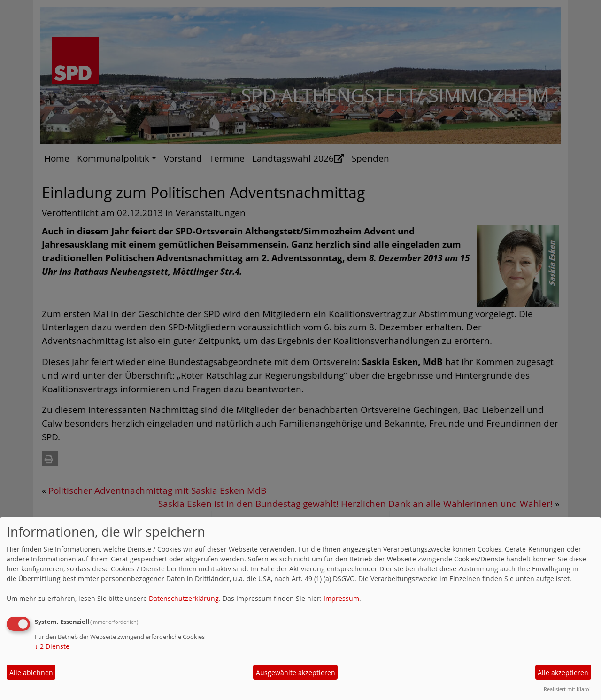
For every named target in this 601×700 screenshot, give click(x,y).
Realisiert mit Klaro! (567, 689)
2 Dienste (52, 646)
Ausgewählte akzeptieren (296, 673)
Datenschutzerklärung (184, 598)
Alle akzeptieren (563, 673)
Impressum (341, 598)
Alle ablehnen (31, 673)
